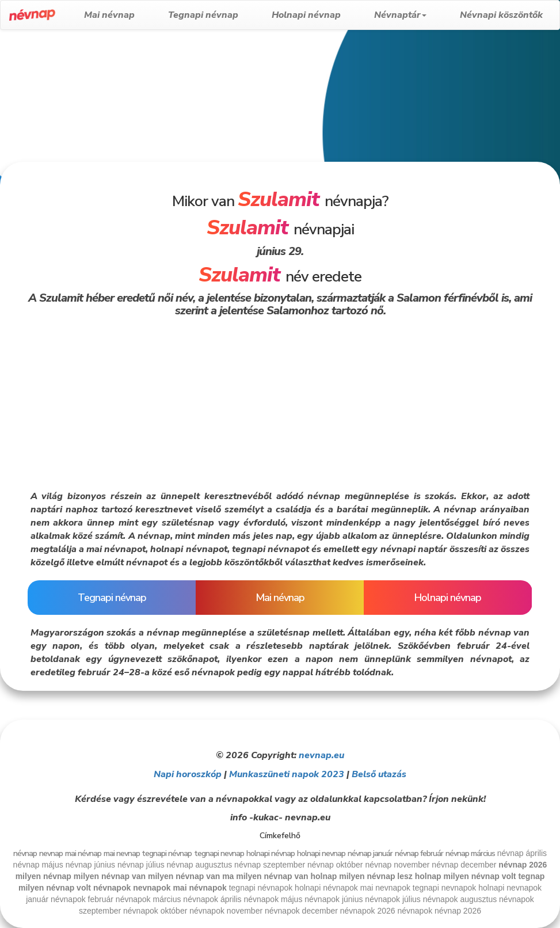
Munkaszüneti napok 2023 (287, 774)
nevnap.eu (321, 755)
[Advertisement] (276, 122)
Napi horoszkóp (188, 774)
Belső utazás (379, 774)
